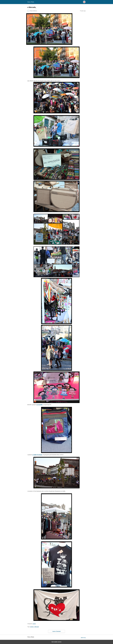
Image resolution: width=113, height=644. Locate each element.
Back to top (83, 638)
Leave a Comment (57, 631)
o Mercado (36, 627)
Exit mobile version (56, 642)
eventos (32, 627)
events (34, 624)
